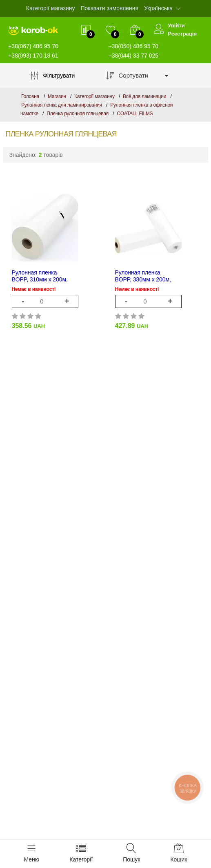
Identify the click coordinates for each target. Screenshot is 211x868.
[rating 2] (23, 315)
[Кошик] (179, 854)
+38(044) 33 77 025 (134, 56)
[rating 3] (31, 315)
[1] (45, 301)
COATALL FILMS (135, 114)
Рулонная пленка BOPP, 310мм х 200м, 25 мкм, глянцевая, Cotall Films (40, 276)
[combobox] (144, 76)
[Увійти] (159, 30)
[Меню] (32, 854)
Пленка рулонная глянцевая (78, 114)
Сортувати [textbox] (134, 75)
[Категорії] (81, 854)
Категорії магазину (51, 8)
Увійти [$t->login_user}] (176, 26)
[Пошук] (131, 854)
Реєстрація (182, 34)
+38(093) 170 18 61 (33, 56)
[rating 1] (15, 315)
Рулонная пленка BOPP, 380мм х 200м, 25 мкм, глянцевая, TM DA (145, 276)
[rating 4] (39, 315)
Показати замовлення (109, 8)
